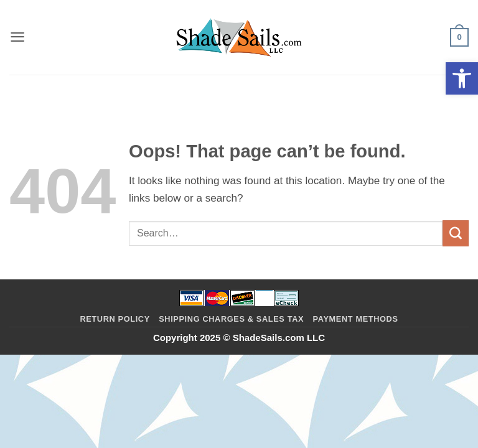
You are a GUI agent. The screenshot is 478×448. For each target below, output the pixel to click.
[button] (462, 78)
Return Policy (115, 319)
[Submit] (456, 233)
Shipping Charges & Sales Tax (231, 319)
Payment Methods (356, 319)
